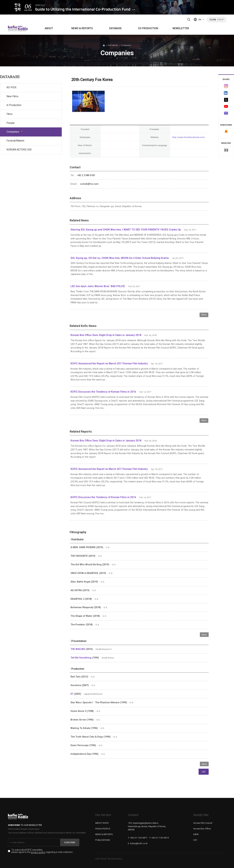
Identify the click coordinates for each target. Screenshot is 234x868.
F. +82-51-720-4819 (159, 838)
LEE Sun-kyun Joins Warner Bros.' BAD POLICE (98, 286)
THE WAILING (78, 649)
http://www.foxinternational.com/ (189, 137)
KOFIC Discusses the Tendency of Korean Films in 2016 (103, 392)
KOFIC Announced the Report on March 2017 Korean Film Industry (109, 364)
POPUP (217, 20)
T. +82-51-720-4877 (138, 838)
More (204, 315)
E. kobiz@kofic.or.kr (138, 843)
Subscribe (70, 842)
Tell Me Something (81, 658)
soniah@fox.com (89, 184)
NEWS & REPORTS (82, 28)
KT (72, 694)
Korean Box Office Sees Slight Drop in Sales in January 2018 (106, 335)
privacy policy (38, 852)
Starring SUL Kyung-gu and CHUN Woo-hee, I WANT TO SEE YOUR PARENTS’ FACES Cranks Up (126, 230)
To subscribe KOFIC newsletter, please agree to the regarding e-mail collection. (42, 851)
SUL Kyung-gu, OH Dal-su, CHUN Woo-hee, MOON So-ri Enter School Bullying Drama (120, 258)
